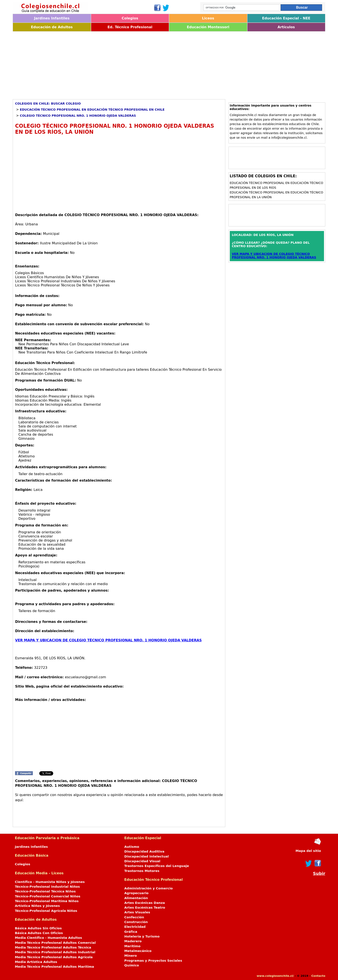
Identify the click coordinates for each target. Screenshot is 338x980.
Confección (134, 917)
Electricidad (135, 927)
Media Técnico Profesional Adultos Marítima (54, 967)
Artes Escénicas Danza (145, 903)
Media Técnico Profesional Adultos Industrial (55, 952)
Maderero (133, 941)
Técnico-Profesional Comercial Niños (48, 896)
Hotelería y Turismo (142, 936)
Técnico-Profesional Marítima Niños (47, 901)
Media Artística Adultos (36, 962)
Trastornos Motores (142, 871)
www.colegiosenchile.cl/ (275, 976)
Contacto (318, 976)
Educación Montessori (208, 27)
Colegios (130, 18)
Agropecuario (137, 893)
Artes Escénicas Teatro (145, 908)
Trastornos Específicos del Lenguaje (157, 866)
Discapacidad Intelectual (147, 856)
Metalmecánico (138, 951)
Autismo (132, 847)
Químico (132, 965)
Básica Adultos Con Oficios (39, 933)
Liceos (208, 18)
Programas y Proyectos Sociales (153, 961)
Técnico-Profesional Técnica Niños (45, 891)
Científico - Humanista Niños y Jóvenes (50, 882)
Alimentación (136, 898)
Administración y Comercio (149, 888)
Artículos (286, 27)
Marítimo (132, 946)
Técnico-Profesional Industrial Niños (47, 887)
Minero (131, 956)
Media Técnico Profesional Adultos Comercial (55, 943)
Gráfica (131, 932)
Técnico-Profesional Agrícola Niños (46, 911)
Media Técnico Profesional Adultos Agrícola (54, 957)
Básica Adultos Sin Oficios (38, 928)
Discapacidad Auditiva (144, 851)
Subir (319, 874)
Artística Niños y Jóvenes (37, 906)
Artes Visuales (137, 912)
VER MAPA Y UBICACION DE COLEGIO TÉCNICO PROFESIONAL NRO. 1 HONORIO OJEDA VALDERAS (108, 640)
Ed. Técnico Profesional (130, 27)
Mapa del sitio (308, 851)
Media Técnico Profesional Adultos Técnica (53, 947)
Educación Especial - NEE (286, 18)
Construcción (136, 922)
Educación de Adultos (52, 27)
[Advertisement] (142, 64)
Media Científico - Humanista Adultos (48, 938)
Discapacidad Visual (142, 861)
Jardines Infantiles (52, 18)
